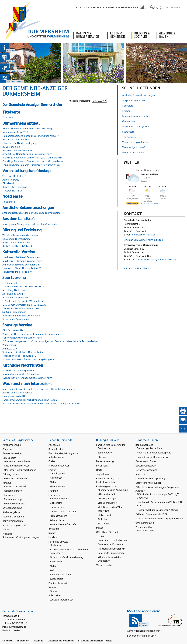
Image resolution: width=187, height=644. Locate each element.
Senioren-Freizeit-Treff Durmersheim (23, 352)
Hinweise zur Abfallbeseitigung (19, 143)
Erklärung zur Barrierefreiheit (95, 640)
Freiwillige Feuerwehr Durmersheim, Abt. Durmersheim (32, 157)
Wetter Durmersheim (148, 170)
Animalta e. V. (10, 348)
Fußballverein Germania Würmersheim (23, 301)
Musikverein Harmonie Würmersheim (22, 261)
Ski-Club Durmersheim (14, 312)
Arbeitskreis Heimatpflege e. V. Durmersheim (27, 154)
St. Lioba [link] (102, 519)
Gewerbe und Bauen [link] (146, 461)
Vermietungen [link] (57, 486)
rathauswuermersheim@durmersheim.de (154, 259)
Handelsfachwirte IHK (14, 396)
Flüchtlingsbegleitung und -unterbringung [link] (63, 455)
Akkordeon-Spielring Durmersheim (21, 264)
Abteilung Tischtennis (14, 290)
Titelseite (8, 117)
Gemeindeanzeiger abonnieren (144, 631)
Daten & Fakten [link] (57, 449)
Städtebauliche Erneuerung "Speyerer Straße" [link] (160, 518)
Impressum (23, 640)
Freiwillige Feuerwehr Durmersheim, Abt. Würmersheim (33, 161)
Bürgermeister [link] (10, 449)
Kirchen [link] (52, 533)
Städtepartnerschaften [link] (61, 599)
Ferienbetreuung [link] (105, 461)
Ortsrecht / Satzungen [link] (15, 478)
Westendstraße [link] (145, 530)
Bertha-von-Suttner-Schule (17, 392)
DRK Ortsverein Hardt (14, 330)
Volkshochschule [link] (105, 565)
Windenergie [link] (57, 579)
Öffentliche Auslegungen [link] (149, 483)
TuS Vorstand (10, 283)
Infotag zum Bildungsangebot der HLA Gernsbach (30, 224)
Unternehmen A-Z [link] (145, 523)
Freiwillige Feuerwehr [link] (59, 465)
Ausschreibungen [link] (13, 491)
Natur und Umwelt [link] (58, 542)
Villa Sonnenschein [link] (108, 503)
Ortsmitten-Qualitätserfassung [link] (67, 557)
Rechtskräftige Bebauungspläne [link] (154, 452)
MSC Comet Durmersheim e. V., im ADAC (24, 305)
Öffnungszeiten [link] (11, 474)
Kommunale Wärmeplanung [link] (150, 478)
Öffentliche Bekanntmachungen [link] (19, 470)
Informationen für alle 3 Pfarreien (21, 374)
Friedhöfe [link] (54, 491)
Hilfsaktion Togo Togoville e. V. (19, 356)
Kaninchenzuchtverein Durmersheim (22, 337)
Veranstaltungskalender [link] (15, 525)
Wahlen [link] (6, 529)
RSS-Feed (108, 7)
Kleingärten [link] (56, 478)
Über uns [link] (102, 457)
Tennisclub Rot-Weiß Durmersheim (21, 308)
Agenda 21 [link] (54, 445)
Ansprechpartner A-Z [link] (15, 486)
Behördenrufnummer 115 (141, 636)
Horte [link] (99, 470)
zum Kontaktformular (135, 268)
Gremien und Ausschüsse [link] (17, 461)
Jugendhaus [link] (102, 474)
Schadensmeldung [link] (12, 508)
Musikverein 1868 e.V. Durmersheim (22, 257)
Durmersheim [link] (57, 507)
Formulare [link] (10, 495)
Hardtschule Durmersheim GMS (20, 242)
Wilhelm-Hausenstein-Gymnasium (20, 235)
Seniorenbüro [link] (105, 452)
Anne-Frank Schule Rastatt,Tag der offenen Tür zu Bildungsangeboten (41, 389)
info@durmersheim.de (144, 234)
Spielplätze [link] (55, 595)
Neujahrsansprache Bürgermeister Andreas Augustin (31, 136)
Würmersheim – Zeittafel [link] (63, 524)
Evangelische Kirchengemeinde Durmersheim (27, 378)
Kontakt (82, 7)
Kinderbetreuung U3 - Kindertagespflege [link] (108, 480)
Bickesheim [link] (56, 503)
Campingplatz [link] (58, 473)
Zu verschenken (11, 147)
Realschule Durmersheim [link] (111, 553)
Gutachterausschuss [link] (146, 470)
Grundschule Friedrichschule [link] (113, 540)
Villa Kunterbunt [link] (106, 494)
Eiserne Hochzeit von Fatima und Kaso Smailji (27, 128)
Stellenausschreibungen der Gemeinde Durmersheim (31, 213)
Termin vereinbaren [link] (13, 521)
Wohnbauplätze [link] (144, 527)
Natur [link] (53, 482)
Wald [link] (53, 570)
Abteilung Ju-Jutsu (13, 294)
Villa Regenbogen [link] (107, 498)
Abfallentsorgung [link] (12, 445)
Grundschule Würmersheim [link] (112, 544)
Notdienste (9, 202)
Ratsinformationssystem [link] (17, 465)
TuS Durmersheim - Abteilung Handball (24, 286)
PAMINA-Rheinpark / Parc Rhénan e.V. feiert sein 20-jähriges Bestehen (41, 403)
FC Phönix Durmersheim (15, 297)
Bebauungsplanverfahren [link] (150, 448)
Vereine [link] (54, 591)
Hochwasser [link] (56, 545)
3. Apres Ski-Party (12, 190)
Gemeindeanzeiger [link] (12, 453)
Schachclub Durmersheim (16, 319)
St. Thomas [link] (104, 523)
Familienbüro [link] (105, 448)
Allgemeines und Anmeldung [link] (113, 490)
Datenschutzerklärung (61, 640)
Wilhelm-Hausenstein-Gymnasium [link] (109, 559)
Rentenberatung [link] (13, 499)
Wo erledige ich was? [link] (15, 503)
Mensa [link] (100, 528)
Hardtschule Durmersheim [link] (112, 548)
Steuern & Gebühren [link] (13, 516)
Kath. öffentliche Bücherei (17, 246)
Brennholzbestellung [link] (61, 574)
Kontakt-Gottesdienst (15, 187)
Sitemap (38, 640)
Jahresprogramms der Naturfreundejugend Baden (30, 400)
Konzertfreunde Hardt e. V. (17, 272)
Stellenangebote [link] (12, 512)
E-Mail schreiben (12, 630)
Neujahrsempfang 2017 (15, 132)
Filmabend (8, 183)
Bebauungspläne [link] (144, 445)
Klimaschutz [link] (57, 561)
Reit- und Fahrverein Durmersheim (21, 315)
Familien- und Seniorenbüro (17, 150)
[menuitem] (143, 7)
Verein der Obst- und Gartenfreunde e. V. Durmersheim (32, 334)
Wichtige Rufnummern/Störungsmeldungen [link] (21, 535)
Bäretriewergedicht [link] (60, 498)
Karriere (95, 7)
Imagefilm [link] (54, 528)
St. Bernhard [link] (104, 515)
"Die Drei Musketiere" (14, 176)
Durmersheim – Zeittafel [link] (63, 511)
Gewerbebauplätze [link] (146, 465)
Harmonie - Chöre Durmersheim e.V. (22, 268)
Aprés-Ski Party (11, 179)
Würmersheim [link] (57, 520)
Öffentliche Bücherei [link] (107, 532)
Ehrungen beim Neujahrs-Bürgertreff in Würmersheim (31, 165)
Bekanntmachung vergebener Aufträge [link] (158, 510)
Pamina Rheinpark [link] (58, 583)
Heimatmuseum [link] (59, 516)
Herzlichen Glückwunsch (16, 139)
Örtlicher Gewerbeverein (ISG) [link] (151, 514)
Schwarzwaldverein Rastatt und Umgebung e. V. (29, 359)
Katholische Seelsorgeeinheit (19, 370)
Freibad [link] (52, 461)
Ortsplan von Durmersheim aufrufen (143, 240)
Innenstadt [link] (141, 474)
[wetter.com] (132, 204)
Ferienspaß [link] (102, 465)
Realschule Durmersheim (16, 239)
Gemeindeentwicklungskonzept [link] (152, 457)
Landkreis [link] (54, 537)
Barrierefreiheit (127, 7)
